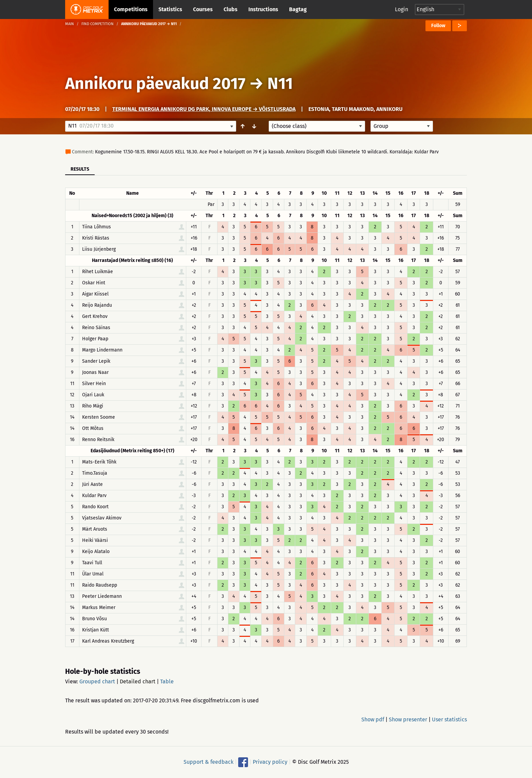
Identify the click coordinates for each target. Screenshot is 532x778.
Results (80, 169)
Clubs (231, 9)
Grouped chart (97, 681)
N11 (280, 83)
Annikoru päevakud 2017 (155, 83)
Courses (203, 9)
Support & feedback (208, 762)
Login (402, 9)
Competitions (131, 9)
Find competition (98, 24)
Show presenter (408, 719)
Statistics (170, 9)
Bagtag (298, 9)
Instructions (263, 9)
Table (167, 681)
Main (70, 24)
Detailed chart (138, 681)
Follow (438, 26)
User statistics (449, 719)
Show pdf (373, 719)
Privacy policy (270, 762)
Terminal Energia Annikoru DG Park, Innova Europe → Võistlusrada (204, 109)
